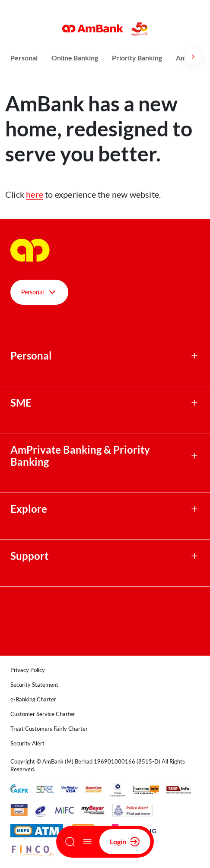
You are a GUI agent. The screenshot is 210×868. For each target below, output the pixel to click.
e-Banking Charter (33, 699)
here (35, 194)
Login (125, 842)
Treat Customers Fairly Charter (49, 729)
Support (29, 556)
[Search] (70, 842)
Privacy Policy (28, 670)
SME (21, 403)
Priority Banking (137, 58)
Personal (24, 58)
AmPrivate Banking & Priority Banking (80, 456)
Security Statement (34, 685)
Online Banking (75, 58)
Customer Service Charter (43, 714)
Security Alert (27, 743)
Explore (29, 509)
